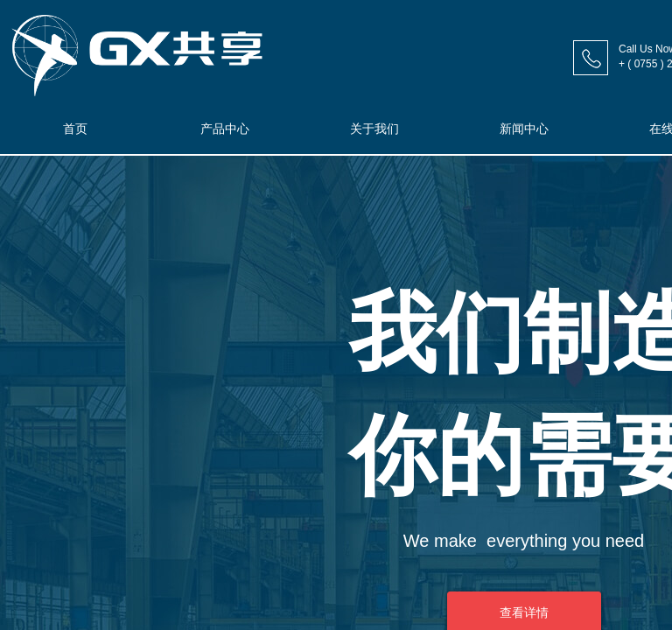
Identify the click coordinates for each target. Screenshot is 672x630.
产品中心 (225, 129)
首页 (75, 129)
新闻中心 (524, 129)
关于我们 (374, 129)
